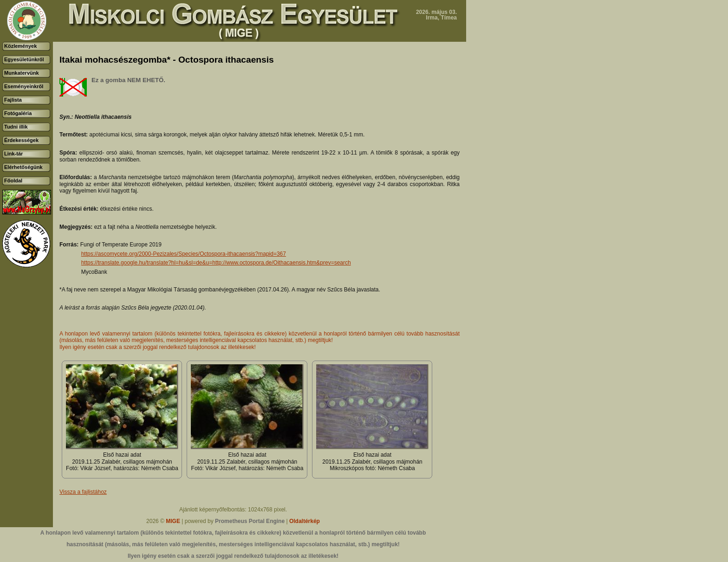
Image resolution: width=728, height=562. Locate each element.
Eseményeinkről (24, 86)
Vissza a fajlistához (83, 492)
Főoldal (13, 181)
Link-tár (13, 154)
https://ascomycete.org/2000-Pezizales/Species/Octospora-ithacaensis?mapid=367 (184, 254)
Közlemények (20, 46)
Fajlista (13, 100)
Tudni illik (16, 127)
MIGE (173, 521)
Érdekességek (21, 140)
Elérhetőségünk (23, 167)
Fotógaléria (18, 113)
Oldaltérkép (305, 521)
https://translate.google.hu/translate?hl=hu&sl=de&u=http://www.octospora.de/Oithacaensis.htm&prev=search (216, 263)
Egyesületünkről (24, 59)
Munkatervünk (22, 73)
